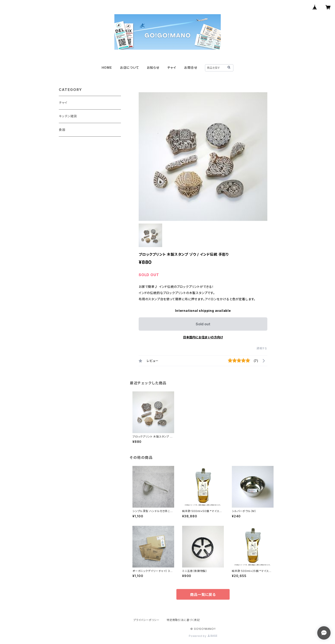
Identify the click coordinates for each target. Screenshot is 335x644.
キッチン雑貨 (68, 116)
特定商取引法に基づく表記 (183, 620)
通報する (262, 348)
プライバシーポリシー (146, 620)
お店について (129, 68)
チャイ (172, 68)
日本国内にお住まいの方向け (203, 337)
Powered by (203, 636)
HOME (107, 68)
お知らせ (153, 68)
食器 (62, 130)
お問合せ (191, 68)
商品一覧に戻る (203, 595)
